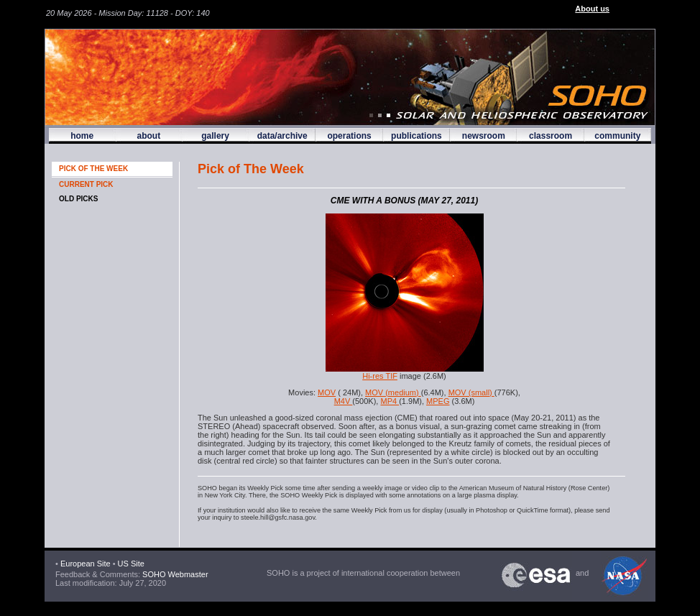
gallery (215, 136)
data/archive (282, 136)
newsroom (484, 136)
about (148, 136)
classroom (551, 136)
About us (592, 9)
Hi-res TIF (380, 376)
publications (416, 136)
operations (349, 136)
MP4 (390, 401)
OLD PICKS (78, 199)
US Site (131, 564)
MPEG (438, 401)
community (617, 136)
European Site (86, 564)
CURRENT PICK (86, 184)
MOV (327, 392)
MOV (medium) (393, 392)
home (82, 136)
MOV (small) (471, 392)
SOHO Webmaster (174, 574)
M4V (344, 401)
